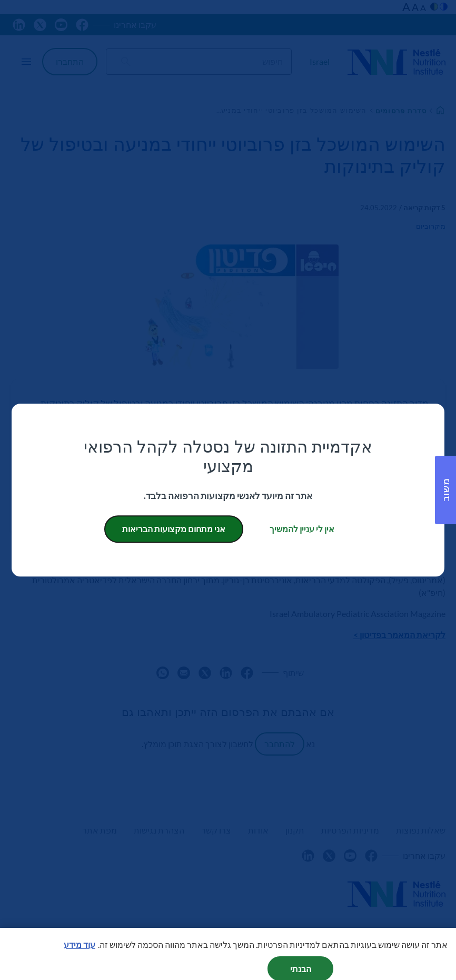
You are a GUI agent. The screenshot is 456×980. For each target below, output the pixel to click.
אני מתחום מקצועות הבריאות (174, 529)
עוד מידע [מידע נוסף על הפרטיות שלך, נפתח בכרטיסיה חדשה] (80, 954)
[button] (445, 490)
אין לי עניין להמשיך (302, 529)
